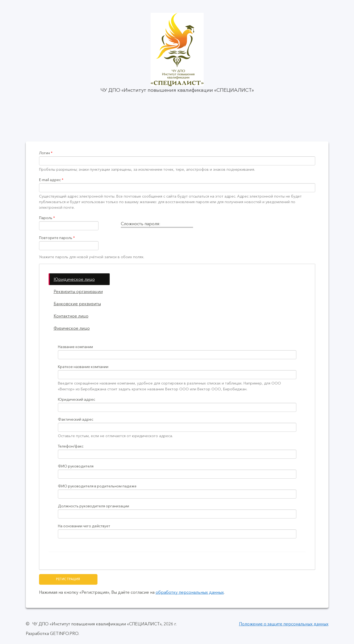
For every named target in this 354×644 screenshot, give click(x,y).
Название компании (75, 347)
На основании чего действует (84, 526)
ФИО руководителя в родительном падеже (97, 486)
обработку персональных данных (190, 592)
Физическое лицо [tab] (72, 328)
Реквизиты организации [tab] (78, 291)
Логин (46, 153)
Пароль (47, 218)
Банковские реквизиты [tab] (77, 304)
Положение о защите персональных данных (284, 624)
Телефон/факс (71, 446)
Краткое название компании (83, 367)
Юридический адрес (76, 400)
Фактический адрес (76, 419)
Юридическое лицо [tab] (74, 279)
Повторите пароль (57, 238)
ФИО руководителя (76, 466)
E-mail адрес (51, 180)
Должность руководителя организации (93, 506)
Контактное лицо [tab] (71, 316)
